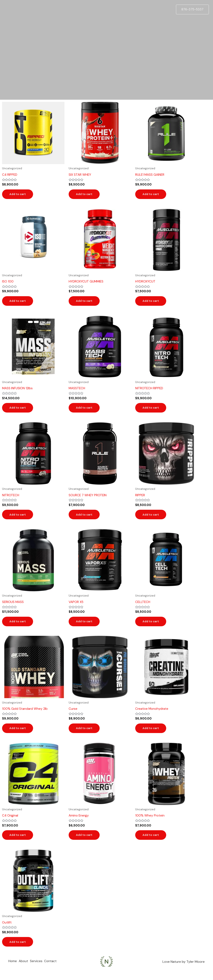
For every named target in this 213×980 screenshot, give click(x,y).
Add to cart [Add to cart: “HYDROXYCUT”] (152, 302)
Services (39, 969)
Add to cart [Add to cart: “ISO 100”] (19, 302)
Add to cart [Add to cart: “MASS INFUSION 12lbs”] (19, 410)
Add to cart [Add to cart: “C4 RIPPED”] (19, 195)
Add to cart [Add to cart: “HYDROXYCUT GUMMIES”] (85, 302)
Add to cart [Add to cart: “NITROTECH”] (19, 518)
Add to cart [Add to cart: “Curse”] (85, 733)
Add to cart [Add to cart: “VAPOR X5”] (85, 626)
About (25, 969)
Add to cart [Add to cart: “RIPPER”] (152, 518)
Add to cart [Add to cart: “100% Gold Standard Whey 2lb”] (19, 733)
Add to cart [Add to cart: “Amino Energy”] (85, 841)
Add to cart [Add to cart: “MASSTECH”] (85, 410)
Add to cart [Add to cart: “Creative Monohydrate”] (152, 733)
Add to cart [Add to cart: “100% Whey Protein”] (152, 841)
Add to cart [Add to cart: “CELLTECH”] (152, 626)
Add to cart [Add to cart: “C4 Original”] (19, 841)
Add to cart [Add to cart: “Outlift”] (19, 949)
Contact (55, 969)
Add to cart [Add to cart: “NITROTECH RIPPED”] (152, 410)
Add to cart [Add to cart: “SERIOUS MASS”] (19, 626)
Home (13, 969)
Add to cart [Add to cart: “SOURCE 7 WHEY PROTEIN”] (85, 518)
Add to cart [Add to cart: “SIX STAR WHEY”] (85, 195)
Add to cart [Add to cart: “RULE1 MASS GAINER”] (152, 195)
